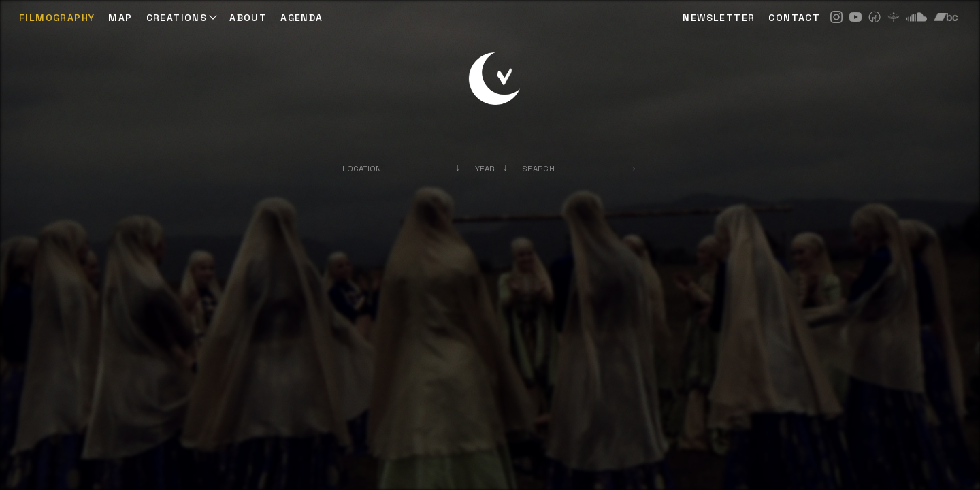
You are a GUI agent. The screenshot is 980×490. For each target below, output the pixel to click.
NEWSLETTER (719, 18)
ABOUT (248, 18)
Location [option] (362, 168)
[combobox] (402, 168)
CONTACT (794, 18)
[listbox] (492, 168)
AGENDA (301, 18)
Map (120, 18)
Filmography (57, 18)
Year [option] (485, 168)
